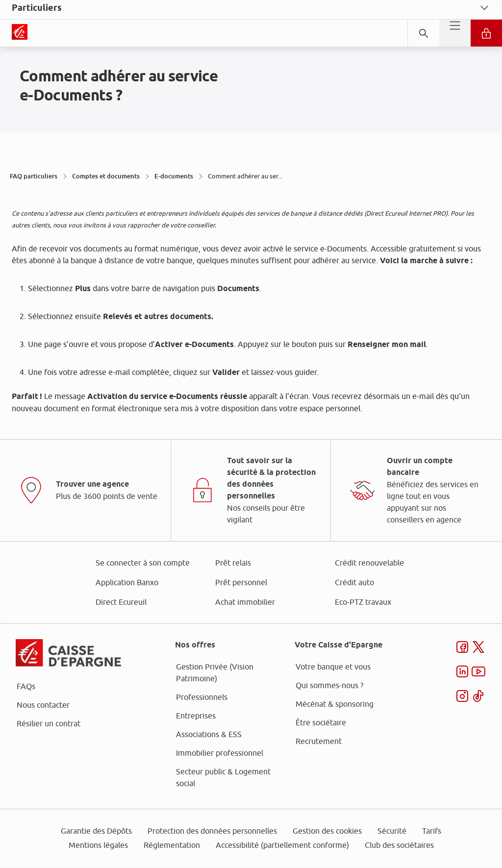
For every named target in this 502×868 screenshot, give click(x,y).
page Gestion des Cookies (202, 517)
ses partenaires (254, 352)
